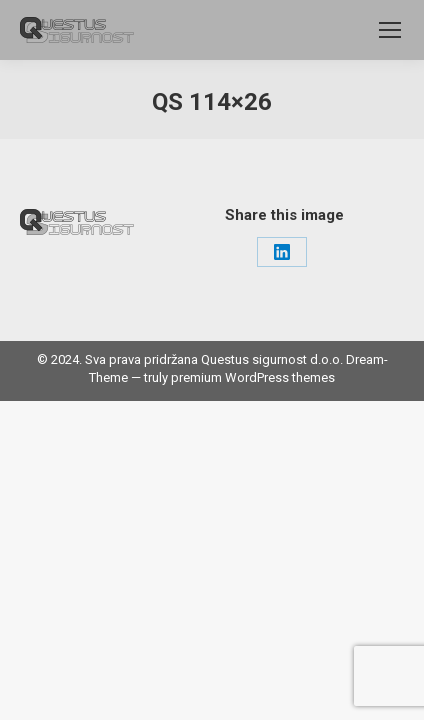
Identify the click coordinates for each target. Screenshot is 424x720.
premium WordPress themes (253, 377)
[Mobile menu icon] (390, 30)
